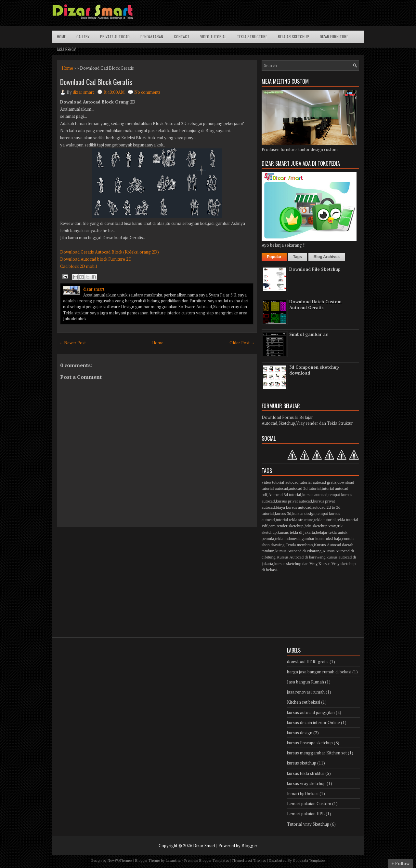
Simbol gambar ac (309, 334)
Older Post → (242, 343)
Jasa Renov (66, 49)
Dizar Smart (204, 846)
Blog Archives (327, 257)
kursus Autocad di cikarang (298, 551)
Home (61, 37)
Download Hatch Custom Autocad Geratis (315, 305)
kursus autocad (315, 495)
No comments (147, 92)
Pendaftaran (152, 37)
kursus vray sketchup (306, 783)
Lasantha (173, 861)
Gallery (83, 37)
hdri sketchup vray (320, 526)
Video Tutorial (213, 37)
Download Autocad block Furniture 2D (96, 259)
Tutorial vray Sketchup (308, 824)
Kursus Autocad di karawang (301, 557)
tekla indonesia (288, 538)
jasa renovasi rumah (306, 692)
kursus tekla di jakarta (296, 532)
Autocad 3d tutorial (285, 495)
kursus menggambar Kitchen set (317, 753)
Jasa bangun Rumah (305, 682)
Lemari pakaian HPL (306, 814)
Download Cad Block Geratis (96, 82)
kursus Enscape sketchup (310, 743)
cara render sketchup (286, 526)
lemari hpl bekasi (303, 793)
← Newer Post (72, 343)
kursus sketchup (302, 763)
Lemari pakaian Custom (309, 804)
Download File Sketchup (315, 269)
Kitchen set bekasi (304, 702)
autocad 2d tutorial (305, 488)
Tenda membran (299, 545)
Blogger (249, 846)
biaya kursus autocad (294, 507)
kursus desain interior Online (313, 723)
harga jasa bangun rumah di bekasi (319, 672)
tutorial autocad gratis (318, 482)
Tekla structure (252, 37)
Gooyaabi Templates (309, 861)
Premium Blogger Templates (207, 861)
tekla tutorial (325, 520)
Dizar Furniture (334, 37)
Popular (274, 257)
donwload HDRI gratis (308, 662)
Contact (182, 37)
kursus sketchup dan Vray (296, 564)
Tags (298, 257)
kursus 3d (283, 513)
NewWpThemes (120, 861)
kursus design (304, 513)
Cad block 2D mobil (78, 266)
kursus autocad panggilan (311, 712)
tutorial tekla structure (295, 520)
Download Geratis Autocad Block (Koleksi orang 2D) (110, 252)
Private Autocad (115, 37)
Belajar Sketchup (293, 37)
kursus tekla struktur (306, 773)
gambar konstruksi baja (321, 538)
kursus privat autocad (294, 501)
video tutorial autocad (280, 482)
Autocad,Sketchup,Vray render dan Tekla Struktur (307, 423)
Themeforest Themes (249, 861)
